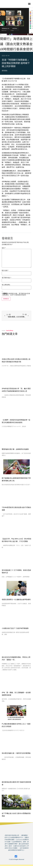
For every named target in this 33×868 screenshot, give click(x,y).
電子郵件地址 (6, 278)
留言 (4, 248)
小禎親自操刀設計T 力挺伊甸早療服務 (15, 628)
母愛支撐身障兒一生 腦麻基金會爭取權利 (16, 600)
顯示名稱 (5, 270)
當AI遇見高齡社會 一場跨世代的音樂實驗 (16, 753)
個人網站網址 (6, 285)
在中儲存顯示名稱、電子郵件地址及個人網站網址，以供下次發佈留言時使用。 (16, 294)
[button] (29, 4)
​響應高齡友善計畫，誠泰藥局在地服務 (15, 449)
